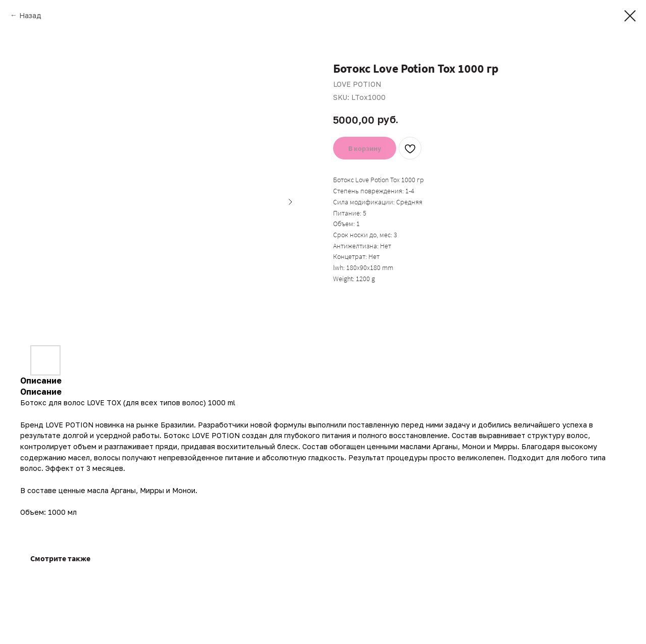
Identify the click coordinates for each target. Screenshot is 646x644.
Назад (30, 15)
